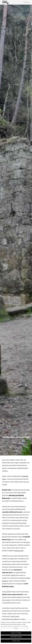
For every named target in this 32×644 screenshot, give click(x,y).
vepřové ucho (19, 551)
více (16, 628)
